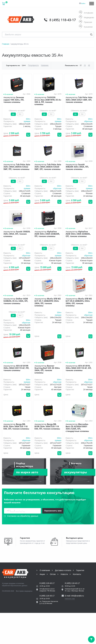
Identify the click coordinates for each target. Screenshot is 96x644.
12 (81, 65)
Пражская (85, 22)
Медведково (86, 17)
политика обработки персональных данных (15, 585)
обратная (88, 121)
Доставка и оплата (63, 570)
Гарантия (80, 570)
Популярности (33, 65)
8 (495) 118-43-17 (63, 20)
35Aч (28, 119)
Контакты (77, 574)
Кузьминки (86, 27)
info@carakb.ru (78, 596)
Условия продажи (9, 583)
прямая (27, 121)
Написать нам (70, 599)
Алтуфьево (86, 13)
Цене (24, 65)
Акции (42, 574)
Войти (83, 3)
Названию (45, 65)
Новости (64, 574)
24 (85, 65)
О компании (45, 570)
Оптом (53, 574)
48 (89, 65)
